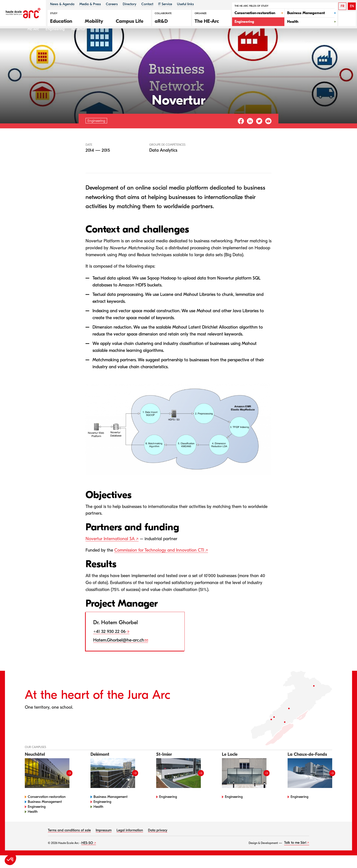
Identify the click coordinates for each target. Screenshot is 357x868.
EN (352, 6)
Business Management (45, 814)
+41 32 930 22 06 (109, 644)
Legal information (130, 843)
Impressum (104, 843)
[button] (64, 21)
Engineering (55, 42)
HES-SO (87, 855)
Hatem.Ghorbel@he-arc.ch (119, 653)
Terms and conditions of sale (69, 843)
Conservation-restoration (47, 809)
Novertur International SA (110, 552)
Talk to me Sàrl (295, 855)
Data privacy (158, 843)
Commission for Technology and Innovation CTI (159, 563)
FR (342, 6)
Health (33, 824)
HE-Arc (33, 42)
